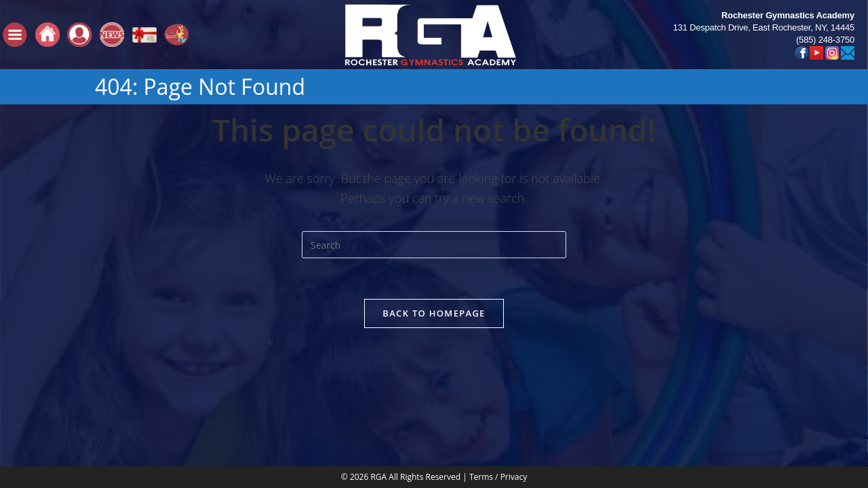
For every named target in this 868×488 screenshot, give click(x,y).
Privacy (514, 372)
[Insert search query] (434, 245)
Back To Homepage (434, 313)
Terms (481, 372)
